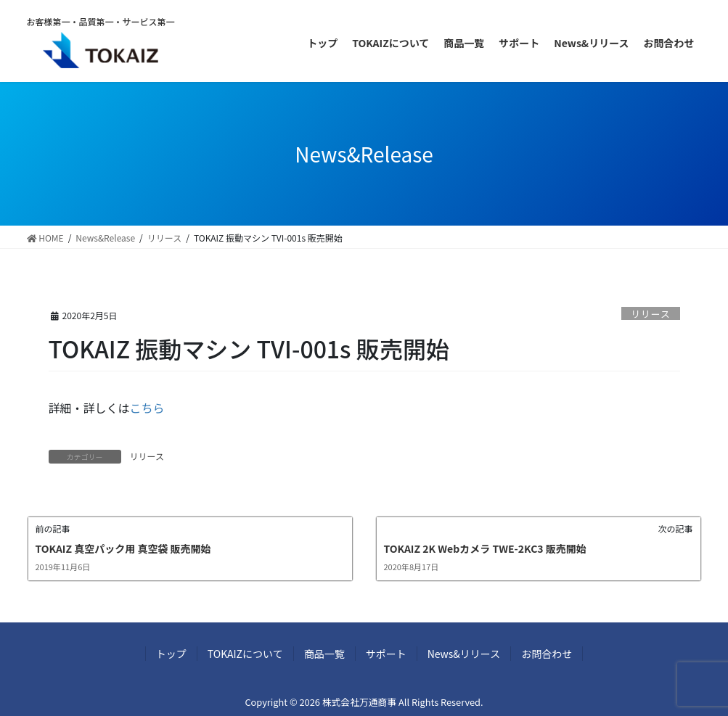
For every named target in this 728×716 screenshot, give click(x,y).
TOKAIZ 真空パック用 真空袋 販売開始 (123, 548)
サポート (386, 654)
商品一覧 (324, 654)
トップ (171, 654)
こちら (147, 408)
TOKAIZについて (245, 654)
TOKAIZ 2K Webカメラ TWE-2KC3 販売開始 (485, 548)
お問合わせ (547, 654)
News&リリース (464, 654)
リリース (651, 314)
